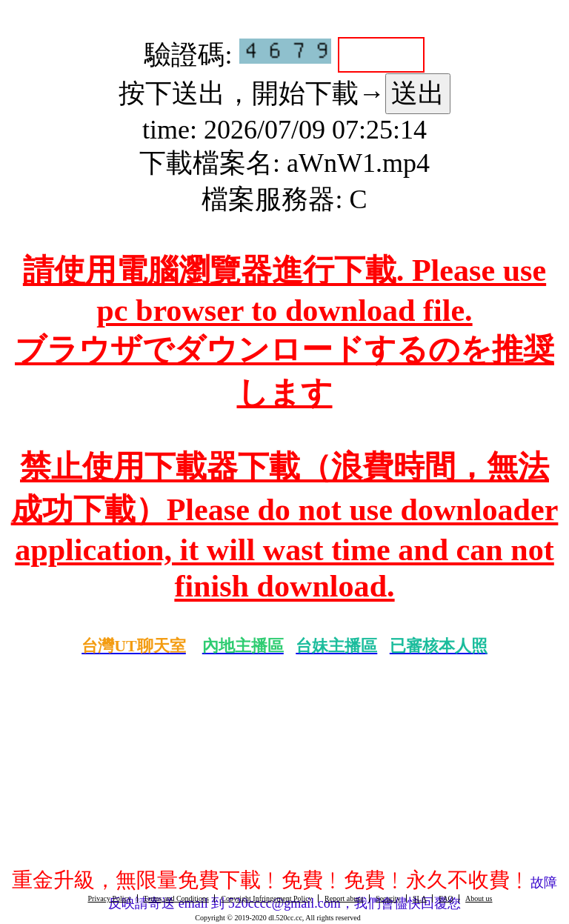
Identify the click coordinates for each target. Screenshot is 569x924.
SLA (420, 898)
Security (388, 898)
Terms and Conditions (176, 898)
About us (479, 898)
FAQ (446, 898)
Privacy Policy (109, 898)
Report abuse (344, 898)
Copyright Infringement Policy (266, 898)
